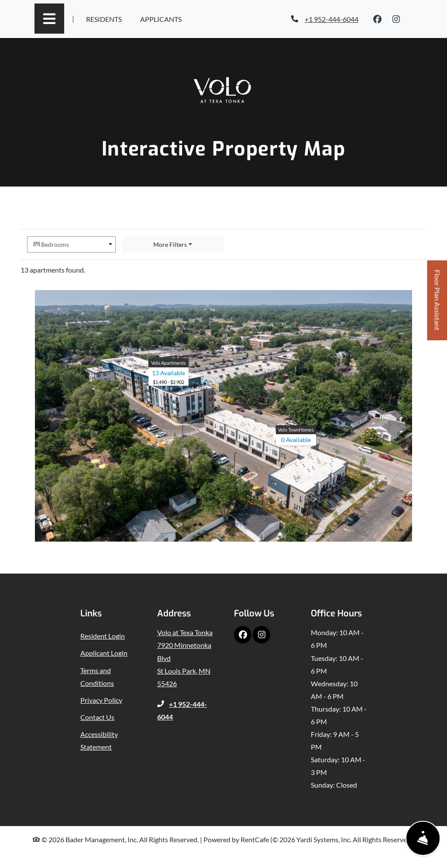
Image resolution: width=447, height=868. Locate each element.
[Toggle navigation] (49, 19)
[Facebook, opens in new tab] (378, 19)
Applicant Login (104, 653)
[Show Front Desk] (423, 839)
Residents (106, 18)
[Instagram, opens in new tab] (396, 19)
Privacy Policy (101, 700)
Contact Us (97, 717)
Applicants (163, 18)
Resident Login (103, 636)
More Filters (170, 244)
